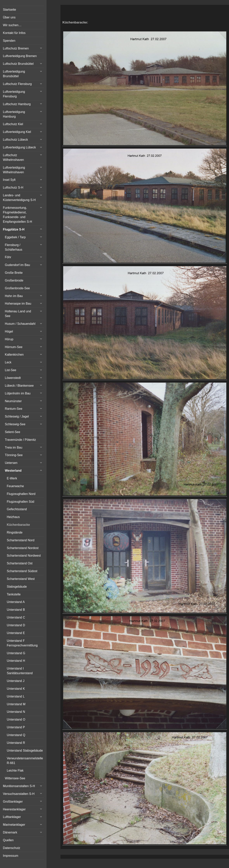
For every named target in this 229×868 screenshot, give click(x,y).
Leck (8, 362)
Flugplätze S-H (14, 229)
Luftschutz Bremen (16, 48)
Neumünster (13, 401)
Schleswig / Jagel (17, 416)
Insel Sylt (9, 180)
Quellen (8, 840)
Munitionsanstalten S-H (19, 786)
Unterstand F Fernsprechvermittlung (22, 643)
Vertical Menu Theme (152, 863)
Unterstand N (16, 712)
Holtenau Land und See (18, 314)
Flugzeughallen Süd (20, 502)
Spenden (9, 41)
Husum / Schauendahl (20, 324)
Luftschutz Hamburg (17, 104)
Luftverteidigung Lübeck (19, 147)
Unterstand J (16, 681)
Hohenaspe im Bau (18, 304)
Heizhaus (13, 517)
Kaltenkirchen (14, 355)
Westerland (13, 471)
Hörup (9, 339)
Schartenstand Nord (21, 540)
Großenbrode (14, 280)
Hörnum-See (14, 347)
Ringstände (15, 532)
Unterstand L (16, 696)
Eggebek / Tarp (15, 237)
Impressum (11, 856)
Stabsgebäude (17, 587)
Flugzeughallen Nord (21, 494)
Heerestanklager (14, 809)
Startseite (10, 10)
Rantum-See (14, 409)
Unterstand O (16, 719)
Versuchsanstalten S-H (19, 794)
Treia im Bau (14, 447)
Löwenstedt (13, 378)
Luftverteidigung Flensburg (14, 94)
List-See (11, 370)
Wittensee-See (15, 778)
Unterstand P (16, 727)
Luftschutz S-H (13, 188)
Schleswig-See (15, 424)
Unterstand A (16, 602)
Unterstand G (16, 653)
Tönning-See (14, 455)
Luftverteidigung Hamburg (14, 114)
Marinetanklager (14, 825)
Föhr (8, 257)
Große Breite (14, 273)
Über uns (9, 17)
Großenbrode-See (17, 288)
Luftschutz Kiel (13, 124)
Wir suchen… (12, 25)
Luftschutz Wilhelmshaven (13, 157)
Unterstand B (16, 610)
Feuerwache (15, 486)
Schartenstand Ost (20, 563)
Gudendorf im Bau (17, 265)
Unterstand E (16, 633)
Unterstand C (16, 617)
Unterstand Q (16, 735)
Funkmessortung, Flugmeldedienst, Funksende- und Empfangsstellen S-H (17, 215)
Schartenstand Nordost (23, 548)
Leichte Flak (15, 771)
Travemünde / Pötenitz (20, 440)
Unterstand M (16, 704)
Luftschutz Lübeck (15, 140)
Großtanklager (13, 802)
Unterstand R (16, 743)
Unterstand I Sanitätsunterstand (20, 671)
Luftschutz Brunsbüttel (18, 64)
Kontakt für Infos (14, 33)
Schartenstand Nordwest (24, 556)
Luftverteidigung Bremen (20, 56)
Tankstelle (14, 594)
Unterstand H (16, 661)
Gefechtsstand (17, 509)
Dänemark (10, 832)
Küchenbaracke (18, 525)
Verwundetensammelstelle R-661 (25, 761)
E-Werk (12, 478)
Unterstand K (16, 689)
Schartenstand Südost (22, 571)
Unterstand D (16, 625)
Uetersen (11, 463)
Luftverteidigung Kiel (17, 132)
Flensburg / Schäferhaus (14, 247)
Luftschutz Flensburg (17, 84)
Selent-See (13, 432)
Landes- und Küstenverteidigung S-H (19, 198)
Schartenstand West (21, 579)
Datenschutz (12, 848)
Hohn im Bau (14, 296)
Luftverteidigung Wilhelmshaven (14, 170)
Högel (9, 331)
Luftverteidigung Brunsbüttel (14, 74)
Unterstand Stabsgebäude (25, 751)
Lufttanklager (12, 817)
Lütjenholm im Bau (18, 393)
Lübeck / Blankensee (19, 386)
